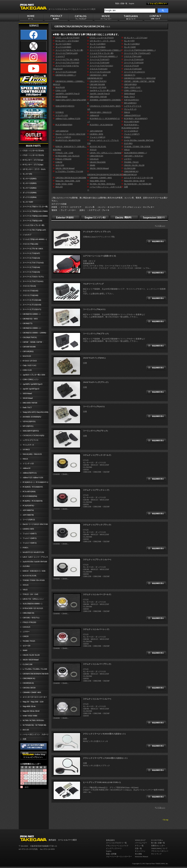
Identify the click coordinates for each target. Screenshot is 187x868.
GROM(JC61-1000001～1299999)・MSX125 (33, 333)
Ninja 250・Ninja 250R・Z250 (33, 702)
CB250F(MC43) (28, 683)
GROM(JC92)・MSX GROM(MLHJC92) (28, 319)
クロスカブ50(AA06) (30, 244)
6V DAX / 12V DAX (30, 361)
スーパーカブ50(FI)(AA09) (32, 221)
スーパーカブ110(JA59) (31, 272)
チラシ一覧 (139, 846)
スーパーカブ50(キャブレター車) (35, 207)
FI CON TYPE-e (157, 840)
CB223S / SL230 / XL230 (31, 655)
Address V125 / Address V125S (33, 478)
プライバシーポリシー (160, 851)
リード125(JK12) (29, 520)
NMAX (25, 459)
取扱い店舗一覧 (121, 3)
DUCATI (26, 730)
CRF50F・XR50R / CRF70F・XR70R (31, 343)
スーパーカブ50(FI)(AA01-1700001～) (33, 212)
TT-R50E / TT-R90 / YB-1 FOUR (34, 580)
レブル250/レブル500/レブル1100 (35, 669)
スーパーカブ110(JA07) (31, 253)
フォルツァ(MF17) (29, 534)
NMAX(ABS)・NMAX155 (32, 454)
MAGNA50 (27, 356)
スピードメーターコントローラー (119, 856)
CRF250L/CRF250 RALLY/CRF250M (27, 688)
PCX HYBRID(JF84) (30, 496)
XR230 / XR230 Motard (65, 168)
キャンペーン (140, 851)
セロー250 (26, 646)
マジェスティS (28, 445)
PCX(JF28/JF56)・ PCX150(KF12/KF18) (27, 506)
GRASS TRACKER (98, 162)
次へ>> (162, 226)
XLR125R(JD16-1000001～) (32, 604)
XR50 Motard (27, 393)
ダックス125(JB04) (29, 197)
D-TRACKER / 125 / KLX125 (33, 608)
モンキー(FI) (27, 174)
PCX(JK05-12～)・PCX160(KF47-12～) (33, 483)
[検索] (130, 11)
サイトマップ (156, 854)
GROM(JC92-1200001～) (31, 314)
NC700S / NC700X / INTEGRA (33, 720)
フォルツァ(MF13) (29, 543)
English (132, 3)
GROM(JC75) (27, 323)
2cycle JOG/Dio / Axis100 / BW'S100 (35, 562)
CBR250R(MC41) (29, 678)
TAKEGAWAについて (159, 848)
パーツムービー (141, 843)
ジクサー (26, 632)
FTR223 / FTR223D (29, 622)
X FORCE (26, 449)
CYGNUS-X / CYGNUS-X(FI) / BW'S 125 (32, 436)
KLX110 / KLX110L (30, 576)
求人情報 (138, 854)
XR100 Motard (28, 398)
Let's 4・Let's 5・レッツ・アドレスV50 (33, 558)
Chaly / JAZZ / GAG (29, 365)
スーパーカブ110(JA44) (31, 267)
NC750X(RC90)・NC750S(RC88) (34, 725)
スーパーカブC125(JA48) (32, 300)
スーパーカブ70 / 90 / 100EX (33, 249)
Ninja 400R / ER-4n (29, 706)
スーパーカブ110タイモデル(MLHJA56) (31, 277)
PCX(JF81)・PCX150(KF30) (32, 501)
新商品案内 (110, 840)
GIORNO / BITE (28, 529)
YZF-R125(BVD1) (29, 421)
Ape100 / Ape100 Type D (31, 389)
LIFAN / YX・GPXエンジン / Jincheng (31, 600)
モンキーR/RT (28, 202)
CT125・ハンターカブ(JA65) (33, 151)
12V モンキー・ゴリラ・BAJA (34, 169)
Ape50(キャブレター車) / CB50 (34, 375)
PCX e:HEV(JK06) (29, 492)
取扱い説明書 (111, 854)
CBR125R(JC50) (28, 613)
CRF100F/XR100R (29, 347)
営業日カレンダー (158, 846)
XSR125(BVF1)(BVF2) (31, 431)
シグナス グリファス (30, 440)
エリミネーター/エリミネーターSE (33, 698)
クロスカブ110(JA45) (30, 291)
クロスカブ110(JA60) (30, 295)
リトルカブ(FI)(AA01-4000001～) (35, 239)
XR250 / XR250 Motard (31, 660)
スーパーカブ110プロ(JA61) (33, 281)
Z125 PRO (26, 566)
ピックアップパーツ (114, 848)
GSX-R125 (26, 627)
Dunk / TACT (27, 407)
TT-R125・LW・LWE (30, 594)
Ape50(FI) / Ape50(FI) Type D (32, 384)
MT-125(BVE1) (28, 426)
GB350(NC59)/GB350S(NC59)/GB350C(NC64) (35, 674)
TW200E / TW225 (29, 641)
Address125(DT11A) (30, 473)
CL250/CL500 (27, 664)
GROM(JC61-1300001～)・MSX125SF (30, 329)
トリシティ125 (28, 464)
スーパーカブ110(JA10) (31, 258)
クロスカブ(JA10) (29, 286)
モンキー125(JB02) (29, 188)
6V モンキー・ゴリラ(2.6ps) (33, 165)
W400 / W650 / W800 (30, 716)
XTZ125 (25, 585)
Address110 (26, 468)
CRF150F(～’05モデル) (31, 618)
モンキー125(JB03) (29, 183)
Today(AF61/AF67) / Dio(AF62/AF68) (35, 412)
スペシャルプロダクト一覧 (116, 843)
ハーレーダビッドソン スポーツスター (34, 735)
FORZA (25, 548)
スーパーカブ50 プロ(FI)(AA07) (34, 230)
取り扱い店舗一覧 (158, 843)
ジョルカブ (27, 235)
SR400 (25, 650)
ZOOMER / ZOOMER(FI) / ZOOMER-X (30, 417)
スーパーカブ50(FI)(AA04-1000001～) (33, 217)
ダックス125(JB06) (29, 193)
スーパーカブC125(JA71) (32, 309)
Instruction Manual (141, 856)
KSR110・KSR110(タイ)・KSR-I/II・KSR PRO (32, 572)
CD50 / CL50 (27, 370)
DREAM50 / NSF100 (30, 403)
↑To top (165, 820)
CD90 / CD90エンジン (31, 379)
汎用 (24, 739)
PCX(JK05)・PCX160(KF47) (33, 487)
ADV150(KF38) (28, 515)
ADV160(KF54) (28, 510)
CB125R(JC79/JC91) (30, 337)
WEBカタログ (140, 840)
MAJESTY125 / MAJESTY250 (33, 552)
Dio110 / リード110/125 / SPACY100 (35, 524)
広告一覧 (138, 848)
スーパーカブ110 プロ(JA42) (33, 263)
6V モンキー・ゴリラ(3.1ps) (33, 160)
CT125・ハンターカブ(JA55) (33, 155)
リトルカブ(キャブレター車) (33, 225)
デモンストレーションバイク (117, 846)
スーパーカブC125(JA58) (32, 305)
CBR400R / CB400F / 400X (32, 692)
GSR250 (25, 636)
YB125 (25, 590)
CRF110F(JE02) (28, 351)
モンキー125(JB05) (29, 179)
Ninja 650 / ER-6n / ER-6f (31, 711)
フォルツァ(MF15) (29, 538)
